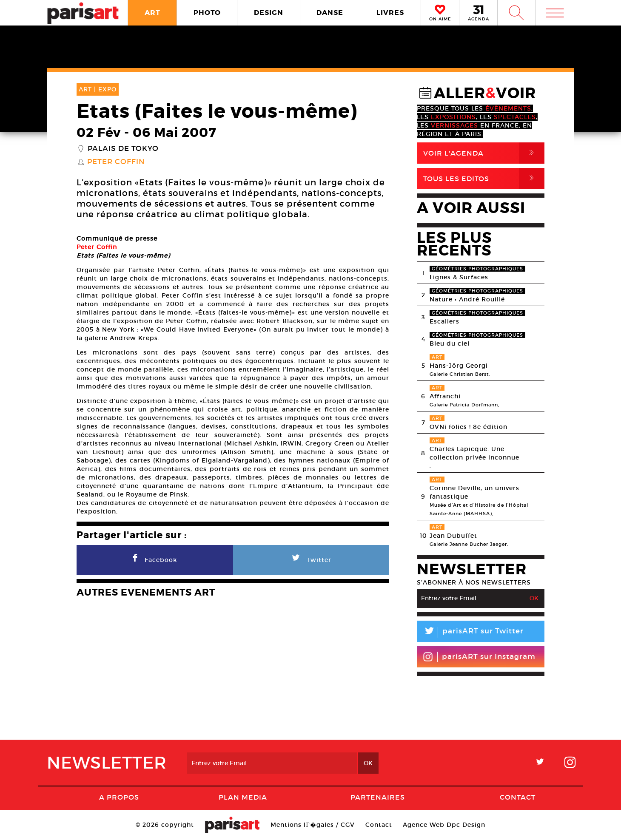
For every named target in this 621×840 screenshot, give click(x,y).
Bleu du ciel (450, 343)
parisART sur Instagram (479, 657)
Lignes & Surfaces (459, 277)
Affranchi (445, 396)
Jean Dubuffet (453, 536)
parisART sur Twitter (470, 632)
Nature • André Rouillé (467, 299)
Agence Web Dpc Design (444, 825)
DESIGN (269, 13)
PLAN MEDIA (243, 797)
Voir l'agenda (484, 153)
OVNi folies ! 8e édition (469, 427)
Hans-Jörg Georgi (459, 366)
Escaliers (444, 321)
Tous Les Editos (484, 179)
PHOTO (207, 13)
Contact (518, 797)
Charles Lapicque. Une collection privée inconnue (474, 453)
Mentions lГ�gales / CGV (312, 825)
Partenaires (378, 797)
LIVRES (390, 13)
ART (152, 13)
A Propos (119, 797)
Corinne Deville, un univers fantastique (474, 492)
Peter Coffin (116, 162)
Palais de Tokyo (123, 149)
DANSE (330, 13)
